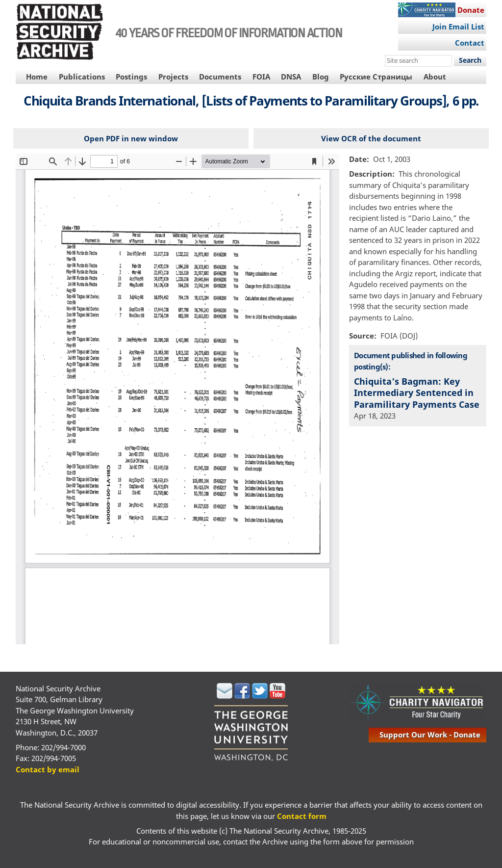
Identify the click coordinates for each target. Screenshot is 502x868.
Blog (321, 77)
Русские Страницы (376, 77)
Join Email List (458, 26)
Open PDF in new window (131, 138)
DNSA (291, 77)
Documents (220, 77)
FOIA (261, 77)
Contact (470, 43)
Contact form (302, 816)
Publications (82, 77)
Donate (471, 10)
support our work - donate (430, 735)
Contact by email (48, 769)
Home (37, 77)
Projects (173, 77)
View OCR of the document (371, 138)
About (435, 77)
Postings (131, 77)
